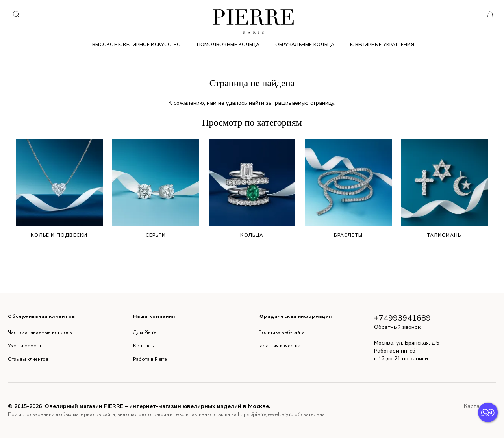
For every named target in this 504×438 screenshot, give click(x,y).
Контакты (144, 346)
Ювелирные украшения (382, 45)
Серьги (156, 188)
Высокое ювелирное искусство (136, 45)
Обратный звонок (397, 327)
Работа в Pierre (150, 359)
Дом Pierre (145, 332)
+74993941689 (402, 318)
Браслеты (348, 188)
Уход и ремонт (25, 346)
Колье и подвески (59, 188)
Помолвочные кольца (228, 45)
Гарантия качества (279, 346)
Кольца (252, 188)
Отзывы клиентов (28, 359)
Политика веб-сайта (282, 332)
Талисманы (445, 188)
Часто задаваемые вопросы (40, 332)
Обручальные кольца (305, 45)
